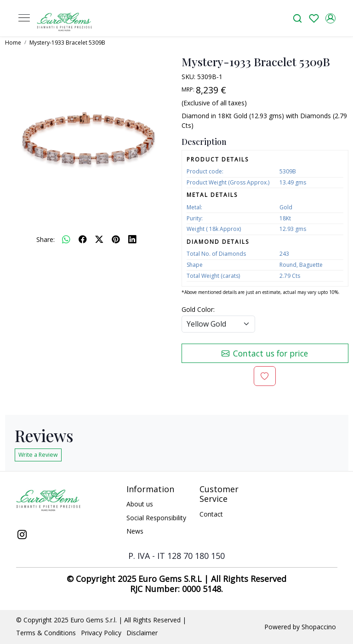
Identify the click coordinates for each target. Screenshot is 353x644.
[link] (297, 18)
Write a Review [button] (38, 455)
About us (140, 504)
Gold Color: (198, 309)
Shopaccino (319, 627)
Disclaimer (142, 633)
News (135, 531)
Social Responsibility (156, 518)
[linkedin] (132, 239)
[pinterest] (116, 239)
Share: (46, 239)
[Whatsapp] (66, 239)
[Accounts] (330, 18)
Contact (211, 514)
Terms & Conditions (46, 633)
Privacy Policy (101, 633)
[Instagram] (22, 535)
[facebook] (83, 239)
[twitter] (99, 239)
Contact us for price (265, 353)
